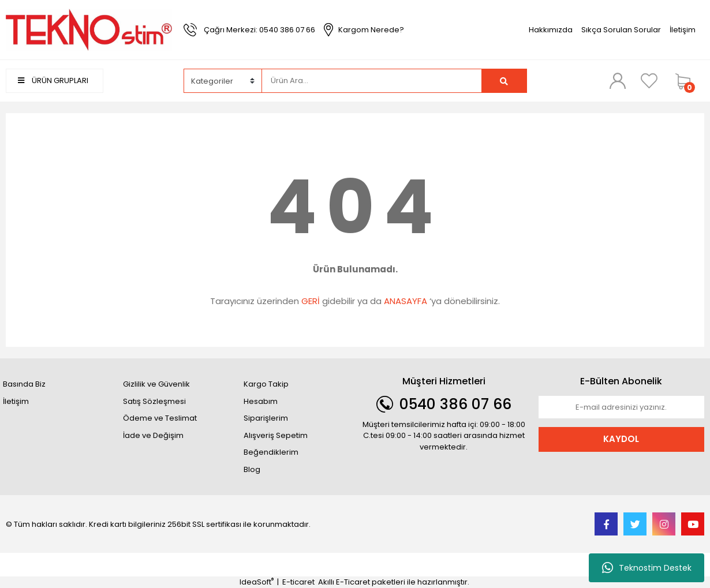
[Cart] (687, 81)
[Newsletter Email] (622, 407)
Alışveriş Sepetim (276, 435)
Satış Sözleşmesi (154, 401)
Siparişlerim (266, 418)
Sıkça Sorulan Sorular (621, 30)
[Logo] (89, 29)
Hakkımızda (551, 30)
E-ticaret (298, 582)
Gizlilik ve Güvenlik (156, 384)
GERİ (311, 301)
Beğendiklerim (271, 452)
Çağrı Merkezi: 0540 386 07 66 (259, 30)
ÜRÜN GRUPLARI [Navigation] (53, 80)
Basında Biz (24, 384)
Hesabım (261, 401)
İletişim (683, 30)
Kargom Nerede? (371, 30)
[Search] (372, 81)
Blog (252, 469)
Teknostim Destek (647, 568)
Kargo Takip (266, 384)
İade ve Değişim (153, 435)
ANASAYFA (406, 301)
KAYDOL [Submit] (621, 439)
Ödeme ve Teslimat (160, 418)
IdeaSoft (257, 582)
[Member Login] (618, 80)
